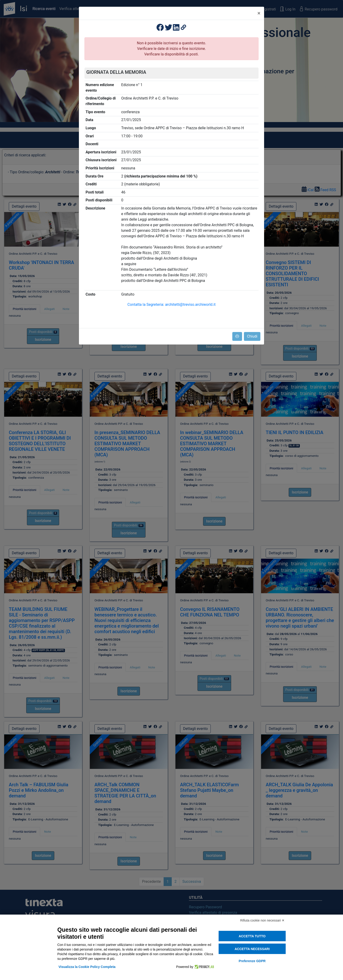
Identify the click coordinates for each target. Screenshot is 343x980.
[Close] (259, 13)
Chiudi (252, 336)
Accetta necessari (252, 949)
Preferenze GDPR (252, 961)
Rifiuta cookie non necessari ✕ (262, 920)
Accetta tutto (252, 936)
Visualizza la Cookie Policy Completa (87, 967)
